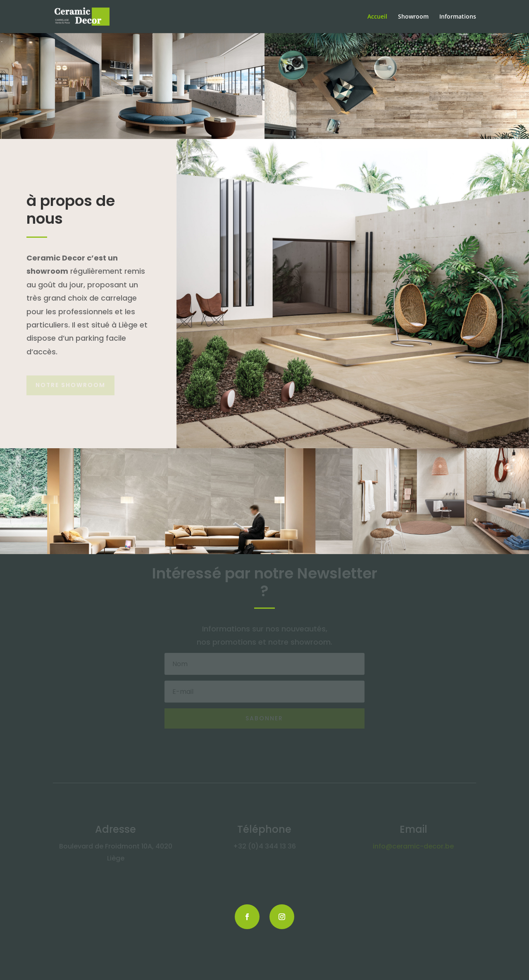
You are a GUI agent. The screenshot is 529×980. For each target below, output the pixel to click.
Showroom (413, 17)
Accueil (377, 17)
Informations (458, 17)
